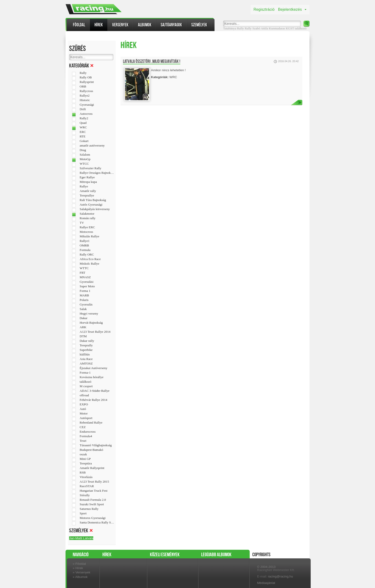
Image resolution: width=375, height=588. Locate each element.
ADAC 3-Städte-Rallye (95, 391)
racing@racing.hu (280, 576)
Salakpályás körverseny (95, 209)
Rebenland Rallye (91, 423)
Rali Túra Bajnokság (93, 200)
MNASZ (85, 277)
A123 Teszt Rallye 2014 (95, 332)
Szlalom (85, 155)
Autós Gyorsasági (91, 205)
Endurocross (88, 432)
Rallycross (86, 91)
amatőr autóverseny (92, 146)
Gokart (84, 141)
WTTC (84, 268)
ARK (83, 327)
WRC (83, 127)
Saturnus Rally (89, 509)
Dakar (84, 318)
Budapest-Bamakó (91, 450)
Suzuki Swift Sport (92, 504)
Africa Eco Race (90, 259)
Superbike (86, 350)
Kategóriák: (160, 77)
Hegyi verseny (89, 314)
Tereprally (86, 345)
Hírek (99, 25)
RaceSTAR (87, 486)
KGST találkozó (296, 28)
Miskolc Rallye (89, 264)
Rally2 (84, 118)
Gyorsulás (86, 305)
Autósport (86, 418)
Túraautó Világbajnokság (96, 445)
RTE (83, 136)
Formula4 (86, 436)
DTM (83, 336)
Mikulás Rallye (89, 236)
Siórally (85, 495)
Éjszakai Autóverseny (94, 368)
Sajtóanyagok (171, 25)
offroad (84, 395)
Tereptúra (86, 463)
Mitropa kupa (88, 182)
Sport (83, 513)
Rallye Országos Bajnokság (97, 173)
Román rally (88, 218)
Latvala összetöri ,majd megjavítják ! (152, 61)
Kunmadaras (277, 28)
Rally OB (86, 77)
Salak (83, 309)
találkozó (85, 382)
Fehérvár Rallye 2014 (93, 400)
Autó (83, 409)
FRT (83, 273)
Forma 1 (85, 291)
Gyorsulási (87, 282)
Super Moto (87, 286)
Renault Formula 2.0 (93, 500)
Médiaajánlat (266, 583)
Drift (83, 109)
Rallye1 (85, 241)
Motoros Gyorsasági (93, 518)
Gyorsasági (87, 105)
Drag (83, 150)
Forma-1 (85, 373)
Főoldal (79, 25)
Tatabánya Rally (234, 28)
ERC (83, 132)
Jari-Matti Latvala (81, 538)
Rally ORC (87, 255)
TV (82, 223)
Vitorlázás (86, 477)
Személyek (199, 25)
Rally (248, 28)
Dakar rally (87, 341)
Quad (83, 123)
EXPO (84, 404)
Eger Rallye (87, 177)
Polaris (84, 300)
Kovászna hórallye (92, 377)
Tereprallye (87, 196)
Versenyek (120, 25)
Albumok (145, 25)
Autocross (86, 114)
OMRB (84, 245)
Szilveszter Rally (91, 168)
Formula (85, 250)
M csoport (86, 386)
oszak (83, 454)
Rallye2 (85, 96)
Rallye (84, 186)
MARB (84, 295)
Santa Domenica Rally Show (97, 523)
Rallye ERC (87, 227)
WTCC (84, 164)
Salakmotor (87, 214)
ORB (83, 87)
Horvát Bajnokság (91, 323)
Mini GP (85, 459)
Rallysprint (87, 82)
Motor (84, 414)
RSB (83, 473)
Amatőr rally (88, 191)
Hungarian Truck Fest (94, 491)
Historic (85, 100)
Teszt (83, 441)
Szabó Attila (260, 28)
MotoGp (85, 159)
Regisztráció (264, 9)
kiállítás (85, 354)
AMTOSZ (86, 364)
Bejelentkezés (290, 9)
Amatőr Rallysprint (92, 468)
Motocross (86, 232)
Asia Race (86, 359)
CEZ (83, 427)
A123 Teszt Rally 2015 (94, 482)
